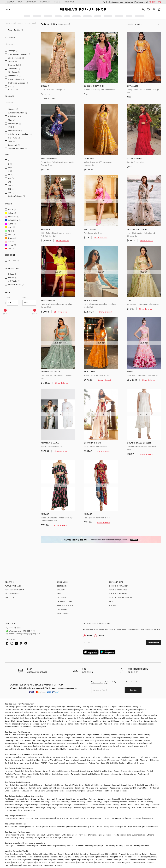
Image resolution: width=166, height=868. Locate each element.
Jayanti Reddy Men (59, 749)
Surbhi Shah (10, 721)
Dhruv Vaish (33, 735)
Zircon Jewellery (78, 802)
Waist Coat (78, 785)
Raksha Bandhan (47, 846)
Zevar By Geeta (151, 757)
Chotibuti (41, 835)
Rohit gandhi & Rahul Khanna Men (134, 735)
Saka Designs (11, 838)
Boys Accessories (151, 826)
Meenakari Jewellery (40, 802)
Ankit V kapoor (60, 735)
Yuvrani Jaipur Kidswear (100, 835)
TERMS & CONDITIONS (118, 594)
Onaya (106, 709)
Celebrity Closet (19, 23)
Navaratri (61, 846)
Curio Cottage (11, 757)
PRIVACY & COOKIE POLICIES (121, 598)
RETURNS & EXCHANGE (118, 590)
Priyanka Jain (75, 721)
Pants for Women (13, 774)
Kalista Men (72, 743)
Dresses (74, 771)
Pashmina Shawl (150, 807)
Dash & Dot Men (19, 735)
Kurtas (48, 785)
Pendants (25, 802)
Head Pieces (112, 799)
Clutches (156, 805)
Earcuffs (102, 799)
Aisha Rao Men (12, 743)
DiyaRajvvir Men (41, 743)
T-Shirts (138, 785)
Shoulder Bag (112, 807)
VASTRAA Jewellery (121, 757)
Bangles (50, 799)
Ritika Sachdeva (121, 763)
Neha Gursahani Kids (136, 835)
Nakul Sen (52, 712)
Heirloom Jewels (12, 802)
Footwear (108, 791)
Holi (14, 846)
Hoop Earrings (65, 805)
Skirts (48, 774)
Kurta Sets (29, 771)
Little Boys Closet (70, 835)
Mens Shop (58, 791)
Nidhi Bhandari (142, 760)
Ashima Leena (52, 718)
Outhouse (106, 757)
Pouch (20, 807)
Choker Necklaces (81, 805)
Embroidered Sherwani (77, 826)
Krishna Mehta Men (140, 738)
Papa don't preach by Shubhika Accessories (68, 763)
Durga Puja (98, 846)
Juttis (136, 805)
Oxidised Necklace (98, 805)
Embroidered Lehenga (45, 818)
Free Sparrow (119, 835)
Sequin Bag (125, 807)
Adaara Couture (111, 724)
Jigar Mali (98, 724)
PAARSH (148, 743)
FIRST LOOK (69, 2)
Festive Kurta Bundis (43, 791)
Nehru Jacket (21, 785)
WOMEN (11, 2)
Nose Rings (70, 799)
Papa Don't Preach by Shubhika (85, 712)
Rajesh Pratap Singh (14, 715)
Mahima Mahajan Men (120, 743)
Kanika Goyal (61, 721)
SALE (59, 594)
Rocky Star (138, 707)
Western (16, 791)
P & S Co (20, 835)
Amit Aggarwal (97, 718)
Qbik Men (79, 741)
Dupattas (86, 774)
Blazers (146, 785)
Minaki (59, 760)
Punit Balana (119, 712)
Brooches (122, 791)
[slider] (5, 310)
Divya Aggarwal (24, 721)
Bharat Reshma (103, 738)
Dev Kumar (125, 738)
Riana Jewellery (71, 760)
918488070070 (155, 2)
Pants (61, 785)
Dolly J (106, 707)
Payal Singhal (151, 715)
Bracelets (35, 799)
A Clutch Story (127, 760)
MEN (20, 2)
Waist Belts (29, 807)
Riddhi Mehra (30, 715)
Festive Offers (25, 777)
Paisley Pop (94, 763)
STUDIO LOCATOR (12, 594)
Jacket (92, 826)
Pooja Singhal (37, 707)
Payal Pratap (106, 712)
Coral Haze (18, 763)
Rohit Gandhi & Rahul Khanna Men (85, 746)
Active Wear (97, 791)
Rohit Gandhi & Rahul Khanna (87, 715)
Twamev (53, 738)
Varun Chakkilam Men (78, 749)
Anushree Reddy (74, 707)
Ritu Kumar (58, 715)
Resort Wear (27, 774)
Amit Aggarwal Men (46, 741)
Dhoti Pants (147, 771)
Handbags (11, 807)
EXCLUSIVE (61, 590)
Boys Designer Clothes (15, 826)
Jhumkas (44, 805)
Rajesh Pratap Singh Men (98, 735)
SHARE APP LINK (154, 643)
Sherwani (39, 785)
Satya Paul (50, 707)
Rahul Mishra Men (42, 746)
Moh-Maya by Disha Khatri (40, 757)
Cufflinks (154, 788)
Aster (133, 757)
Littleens (151, 835)
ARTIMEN (138, 741)
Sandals (123, 805)
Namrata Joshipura (114, 718)
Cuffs (27, 799)
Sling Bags (51, 807)
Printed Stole (30, 810)
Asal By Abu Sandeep (92, 707)
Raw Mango (10, 707)
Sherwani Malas (141, 788)
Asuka (32, 738)
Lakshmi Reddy (54, 835)
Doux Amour (114, 760)
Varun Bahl (73, 718)
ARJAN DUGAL (26, 743)
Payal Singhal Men (13, 746)
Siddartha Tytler (122, 715)
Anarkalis (19, 771)
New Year (145, 846)
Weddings (120, 846)
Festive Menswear (73, 791)
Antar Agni (61, 707)
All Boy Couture (25, 838)
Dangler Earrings (31, 805)
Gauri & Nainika (117, 709)
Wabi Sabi (23, 738)
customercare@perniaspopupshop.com (24, 634)
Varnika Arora (59, 757)
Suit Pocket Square (102, 785)
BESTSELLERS (62, 586)
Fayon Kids (10, 835)
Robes (123, 785)
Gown (82, 771)
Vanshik (114, 735)
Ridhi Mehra (68, 709)
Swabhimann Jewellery (15, 760)
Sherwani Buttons (13, 788)
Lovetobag (102, 760)
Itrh (90, 724)
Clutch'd (97, 757)
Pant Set (86, 791)
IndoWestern (27, 791)
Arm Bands (137, 799)
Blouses (106, 774)
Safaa (70, 724)
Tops (102, 771)
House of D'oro (48, 760)
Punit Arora (28, 746)
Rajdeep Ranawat (134, 712)
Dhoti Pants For (118, 818)
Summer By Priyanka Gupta (37, 709)
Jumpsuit (104, 788)
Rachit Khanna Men (125, 741)
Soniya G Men (125, 746)
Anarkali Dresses (94, 818)
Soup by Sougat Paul (92, 721)
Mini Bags (91, 807)
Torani (16, 724)
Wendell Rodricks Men (15, 749)
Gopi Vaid (107, 721)
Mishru (44, 712)
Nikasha (63, 718)
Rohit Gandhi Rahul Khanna (32, 718)
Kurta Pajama (35, 788)
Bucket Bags (80, 807)
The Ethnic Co (78, 738)
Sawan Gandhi (151, 721)
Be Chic (8, 763)
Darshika (115, 738)
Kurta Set (74, 818)
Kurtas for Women (51, 771)
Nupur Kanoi (64, 712)
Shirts (31, 785)
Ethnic (8, 791)
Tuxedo (60, 788)
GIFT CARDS (62, 598)
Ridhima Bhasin (45, 715)
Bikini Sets (39, 774)
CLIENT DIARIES (63, 613)
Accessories (115, 788)
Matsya (8, 724)
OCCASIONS (62, 609)
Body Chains (125, 799)
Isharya (23, 757)
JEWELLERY (31, 2)
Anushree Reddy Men (105, 741)
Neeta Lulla (84, 718)
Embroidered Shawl (14, 810)
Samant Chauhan (149, 718)
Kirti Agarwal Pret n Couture (46, 838)
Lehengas (9, 771)
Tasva (8, 735)
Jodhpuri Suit (49, 788)
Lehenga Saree (117, 774)
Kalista (143, 709)
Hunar (139, 757)
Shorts (130, 785)
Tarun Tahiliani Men (65, 741)
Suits (55, 785)
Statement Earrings (14, 805)
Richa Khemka (81, 724)
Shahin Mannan (12, 727)
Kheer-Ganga (64, 738)
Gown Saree (131, 774)
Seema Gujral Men (110, 746)
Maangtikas (82, 799)
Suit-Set (155, 785)
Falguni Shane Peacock (121, 707)
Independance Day (25, 846)
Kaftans (109, 771)
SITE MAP (113, 605)
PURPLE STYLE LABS (13, 586)
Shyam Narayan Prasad (43, 721)
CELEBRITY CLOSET (65, 601)
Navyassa (83, 835)
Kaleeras (93, 799)
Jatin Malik (90, 741)
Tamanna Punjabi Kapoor (142, 724)
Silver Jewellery (145, 802)
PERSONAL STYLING (65, 605)
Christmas (109, 846)
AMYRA (44, 763)
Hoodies (115, 785)
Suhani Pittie (106, 763)
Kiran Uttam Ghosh (14, 712)
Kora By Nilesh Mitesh (99, 749)
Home (8, 23)
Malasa (36, 724)
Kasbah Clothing (86, 743)
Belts (130, 805)
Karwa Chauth (133, 846)
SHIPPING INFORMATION (119, 586)
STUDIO (57, 2)
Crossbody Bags (65, 807)
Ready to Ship (11, 777)
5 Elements (154, 760)
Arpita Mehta (137, 721)
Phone (101, 635)
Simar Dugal (26, 724)
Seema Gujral (107, 715)
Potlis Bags (146, 805)
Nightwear (96, 774)
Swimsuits (76, 774)
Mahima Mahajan (31, 712)
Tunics (116, 771)
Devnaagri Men (12, 741)
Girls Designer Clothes (15, 818)
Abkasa (147, 741)
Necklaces (9, 799)
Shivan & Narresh (93, 709)
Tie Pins (88, 785)
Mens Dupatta (92, 788)
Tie (115, 791)
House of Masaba (121, 721)
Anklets (147, 799)
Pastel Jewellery (94, 802)
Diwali (8, 846)
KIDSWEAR (45, 2)
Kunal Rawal (42, 738)
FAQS (111, 601)
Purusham (90, 738)
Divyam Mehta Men (77, 735)
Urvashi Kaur (26, 727)
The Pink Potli (86, 757)
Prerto (132, 763)
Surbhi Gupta (47, 724)
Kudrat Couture (101, 743)
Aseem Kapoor (39, 727)
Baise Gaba (56, 709)
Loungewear (127, 788)
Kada (109, 805)
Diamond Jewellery (128, 802)
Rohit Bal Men (11, 738)
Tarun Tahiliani (137, 715)
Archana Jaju (60, 724)
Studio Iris (124, 724)
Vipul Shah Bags (32, 763)
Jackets (55, 774)
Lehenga (30, 818)
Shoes (115, 805)
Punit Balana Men (28, 741)
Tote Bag (101, 807)
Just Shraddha (34, 760)
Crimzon (140, 763)
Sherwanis (65, 771)
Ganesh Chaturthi (84, 846)
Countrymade (45, 735)
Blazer (99, 826)
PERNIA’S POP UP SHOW (15, 590)
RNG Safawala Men (60, 746)
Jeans (25, 788)
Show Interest (63, 241)
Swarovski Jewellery (60, 802)
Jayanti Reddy (132, 709)
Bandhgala (80, 788)
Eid (37, 846)
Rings (43, 799)
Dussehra (71, 846)
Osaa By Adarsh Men (14, 709)
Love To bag (73, 757)
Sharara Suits (62, 818)
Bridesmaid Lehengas (130, 771)
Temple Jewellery (110, 802)
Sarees (38, 771)
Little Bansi (30, 835)
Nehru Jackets (49, 826)
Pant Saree (143, 774)
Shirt (106, 826)
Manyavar (80, 709)
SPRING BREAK (140, 746)
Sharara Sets (92, 771)
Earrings (19, 799)
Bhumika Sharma (132, 718)
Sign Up (133, 690)
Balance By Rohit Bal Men (37, 749)
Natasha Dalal (24, 707)
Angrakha (69, 788)
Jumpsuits (65, 774)
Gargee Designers (57, 743)
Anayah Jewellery (87, 760)
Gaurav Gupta (12, 718)
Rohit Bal (68, 715)
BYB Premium (66, 838)
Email (88, 635)
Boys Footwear (135, 826)
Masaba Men (137, 743)
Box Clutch (137, 807)
